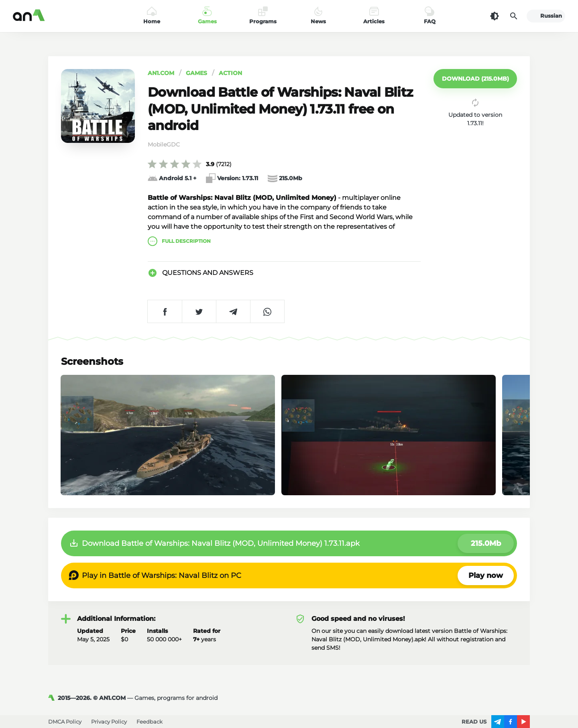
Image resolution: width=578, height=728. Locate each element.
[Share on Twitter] (199, 311)
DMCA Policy (65, 722)
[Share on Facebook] (165, 311)
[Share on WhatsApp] (267, 311)
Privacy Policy (109, 722)
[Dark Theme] (495, 16)
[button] (475, 79)
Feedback (150, 722)
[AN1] (53, 698)
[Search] (514, 16)
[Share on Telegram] (233, 311)
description (179, 241)
